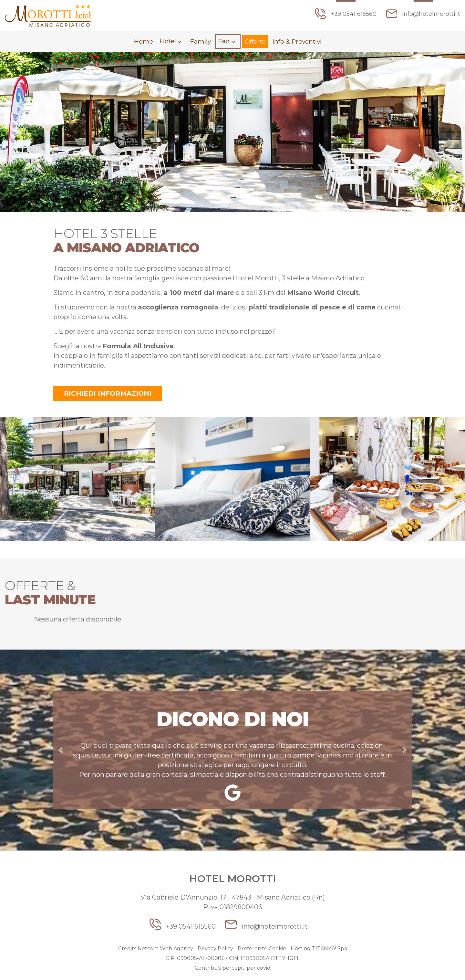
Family (198, 42)
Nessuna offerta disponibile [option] (77, 620)
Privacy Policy (215, 949)
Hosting (301, 949)
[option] (77, 481)
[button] (61, 751)
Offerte (255, 42)
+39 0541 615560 (345, 14)
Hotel (165, 41)
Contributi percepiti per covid (233, 969)
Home (139, 42)
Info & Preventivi (300, 42)
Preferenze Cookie (262, 949)
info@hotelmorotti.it (423, 14)
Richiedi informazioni (108, 394)
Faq (223, 41)
